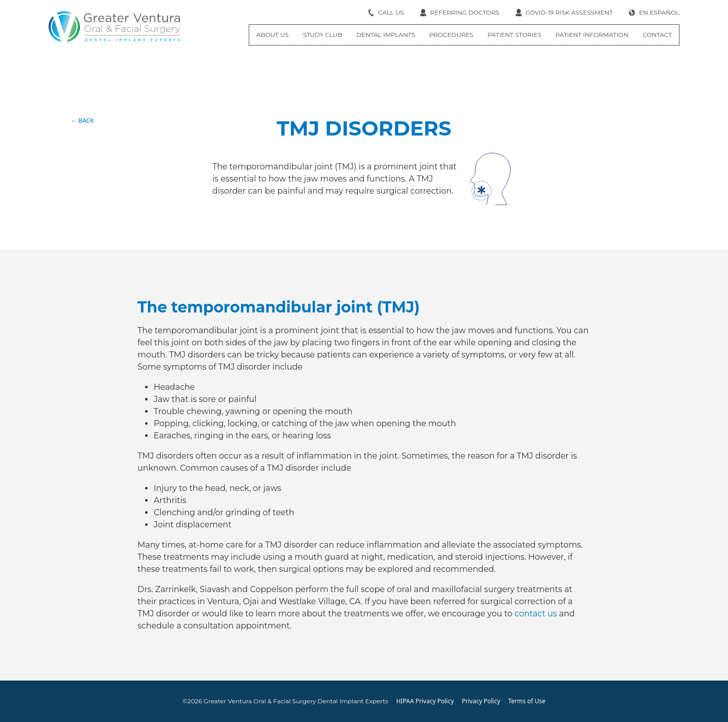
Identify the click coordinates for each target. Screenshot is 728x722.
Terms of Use (527, 701)
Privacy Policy (481, 701)
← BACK (82, 121)
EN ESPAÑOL (654, 12)
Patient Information (592, 35)
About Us (272, 35)
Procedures (451, 35)
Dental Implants (386, 35)
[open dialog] (386, 13)
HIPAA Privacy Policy (425, 701)
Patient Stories (514, 35)
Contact (657, 35)
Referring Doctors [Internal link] (460, 12)
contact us (536, 614)
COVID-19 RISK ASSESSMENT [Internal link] (564, 12)
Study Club (323, 35)
